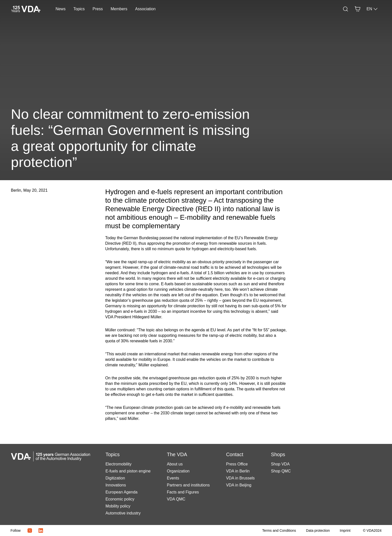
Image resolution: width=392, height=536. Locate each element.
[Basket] (357, 9)
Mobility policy (118, 506)
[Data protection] (318, 530)
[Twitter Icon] (30, 530)
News (60, 9)
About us (175, 464)
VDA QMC (176, 499)
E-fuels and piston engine (128, 471)
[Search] (345, 9)
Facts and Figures (183, 492)
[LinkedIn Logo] (41, 530)
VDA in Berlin (238, 471)
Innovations (116, 485)
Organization (178, 471)
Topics (79, 9)
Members (119, 9)
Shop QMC (281, 471)
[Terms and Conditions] (279, 530)
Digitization (115, 478)
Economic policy (120, 499)
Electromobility (118, 464)
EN (372, 9)
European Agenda (121, 492)
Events (173, 478)
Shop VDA (280, 464)
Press (98, 9)
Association (145, 9)
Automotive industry (123, 513)
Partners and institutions (188, 485)
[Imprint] (345, 530)
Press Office (237, 464)
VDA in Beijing (239, 485)
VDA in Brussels (240, 478)
